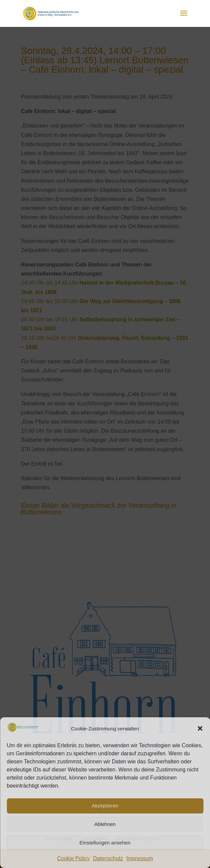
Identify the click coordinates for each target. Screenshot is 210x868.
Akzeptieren (105, 806)
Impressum (140, 858)
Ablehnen (105, 824)
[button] (200, 728)
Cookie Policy (73, 858)
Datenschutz (108, 858)
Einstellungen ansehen (105, 843)
